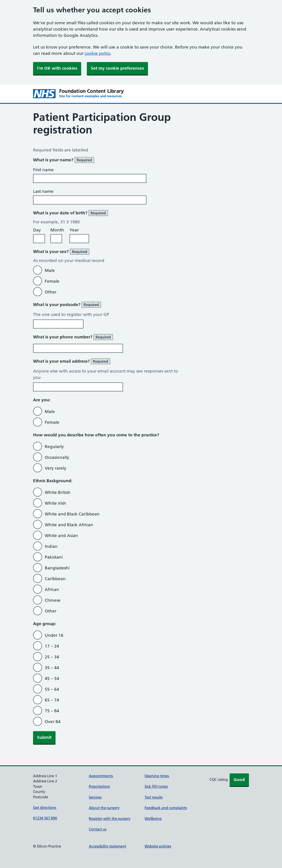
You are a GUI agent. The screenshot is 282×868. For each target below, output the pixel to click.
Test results (154, 797)
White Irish (55, 503)
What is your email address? (72, 361)
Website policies (158, 846)
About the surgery (104, 808)
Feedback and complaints (166, 808)
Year (74, 230)
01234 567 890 (45, 818)
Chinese (53, 600)
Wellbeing (153, 819)
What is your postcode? (67, 305)
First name (43, 170)
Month (57, 230)
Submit (44, 737)
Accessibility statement (107, 846)
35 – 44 (52, 668)
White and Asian (61, 536)
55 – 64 (52, 689)
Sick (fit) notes (156, 786)
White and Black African (69, 525)
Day (37, 230)
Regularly (54, 447)
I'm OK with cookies (57, 68)
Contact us (98, 829)
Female (52, 281)
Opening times (157, 776)
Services (95, 797)
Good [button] (239, 780)
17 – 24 (52, 646)
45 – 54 (52, 678)
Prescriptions (99, 786)
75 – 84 (52, 711)
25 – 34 (52, 657)
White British (58, 492)
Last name (43, 191)
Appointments (101, 776)
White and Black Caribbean (72, 514)
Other (51, 292)
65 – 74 (52, 700)
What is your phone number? (73, 337)
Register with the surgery (110, 819)
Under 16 (54, 635)
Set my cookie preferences (117, 68)
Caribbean (55, 579)
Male (50, 270)
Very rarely (56, 468)
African (52, 589)
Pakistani (54, 557)
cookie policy (98, 53)
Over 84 (53, 722)
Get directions (45, 808)
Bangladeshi (57, 568)
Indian (51, 546)
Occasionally (57, 457)
